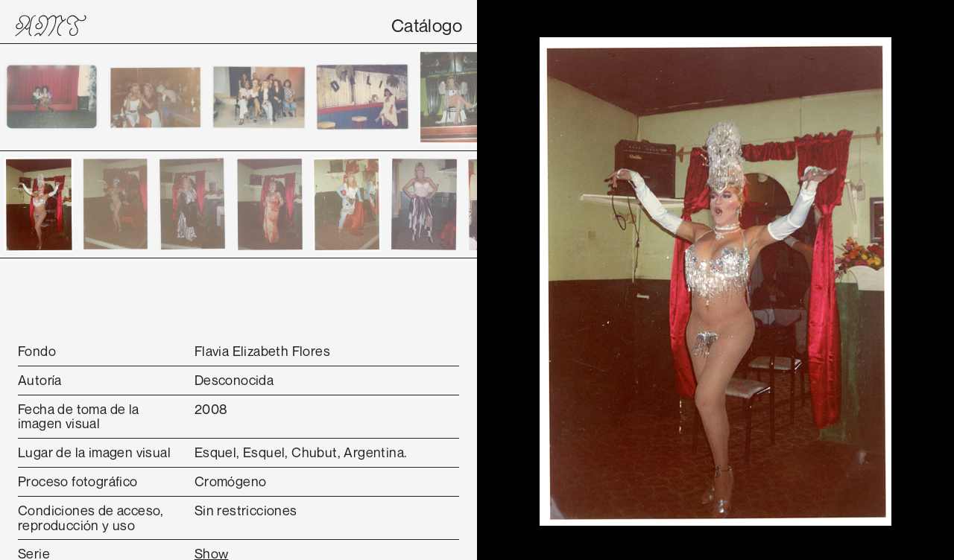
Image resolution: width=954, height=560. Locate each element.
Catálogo (427, 25)
